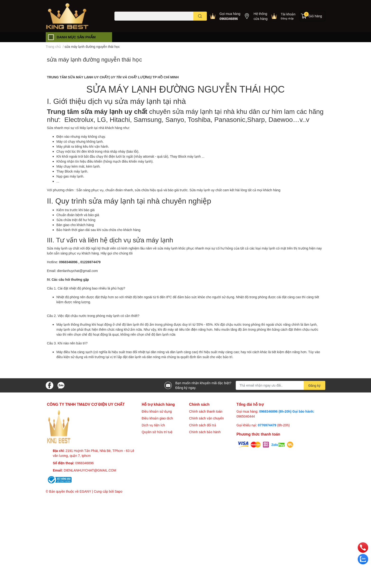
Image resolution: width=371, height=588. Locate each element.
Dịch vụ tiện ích (153, 425)
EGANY (85, 491)
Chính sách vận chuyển (206, 418)
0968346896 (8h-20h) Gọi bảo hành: (287, 411)
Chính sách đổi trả (203, 425)
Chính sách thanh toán (206, 411)
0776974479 (267, 425)
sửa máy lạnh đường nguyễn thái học (94, 59)
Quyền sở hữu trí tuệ (157, 432)
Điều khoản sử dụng (157, 411)
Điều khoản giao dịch (157, 418)
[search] (200, 16)
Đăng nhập (287, 18)
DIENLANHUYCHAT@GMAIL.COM (90, 470)
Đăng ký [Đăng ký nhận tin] (314, 385)
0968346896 (229, 19)
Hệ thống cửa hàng (260, 16)
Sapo (119, 491)
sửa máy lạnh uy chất (113, 111)
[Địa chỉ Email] (281, 385)
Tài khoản (288, 14)
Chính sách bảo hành (205, 432)
